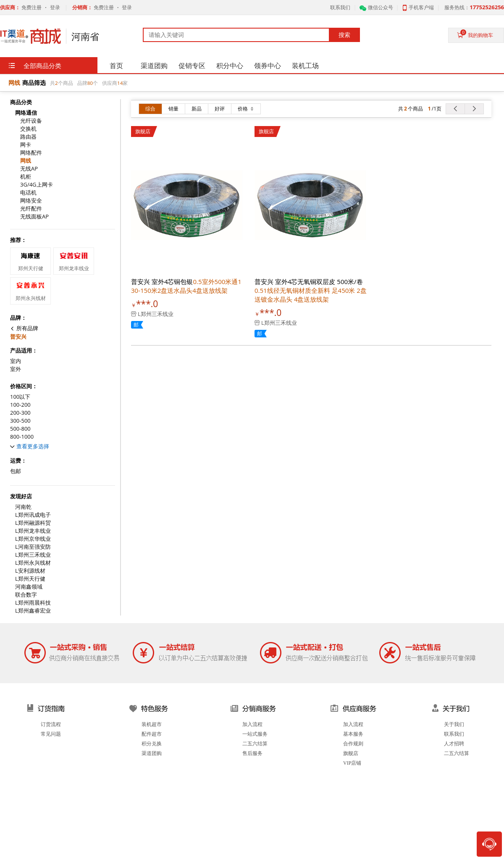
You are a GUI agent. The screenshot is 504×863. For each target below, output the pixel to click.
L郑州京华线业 (33, 539)
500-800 (20, 429)
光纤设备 (31, 121)
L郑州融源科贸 (33, 523)
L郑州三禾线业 (33, 555)
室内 (16, 361)
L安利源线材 (30, 571)
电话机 (28, 193)
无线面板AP (34, 217)
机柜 (26, 177)
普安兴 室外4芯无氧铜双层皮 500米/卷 (311, 290)
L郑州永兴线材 (33, 563)
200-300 (20, 413)
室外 (16, 369)
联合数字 (26, 595)
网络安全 (31, 201)
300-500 (20, 421)
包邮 (16, 471)
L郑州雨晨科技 (33, 603)
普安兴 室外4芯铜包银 (186, 286)
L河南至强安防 (33, 547)
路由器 (28, 137)
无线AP (29, 169)
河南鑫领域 (29, 587)
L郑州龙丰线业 (33, 531)
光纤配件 (31, 209)
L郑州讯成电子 (33, 515)
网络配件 (31, 153)
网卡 (26, 145)
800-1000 (22, 437)
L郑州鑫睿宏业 (33, 611)
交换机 (28, 129)
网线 (26, 161)
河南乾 (23, 507)
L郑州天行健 (30, 579)
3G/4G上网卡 (37, 185)
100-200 (20, 405)
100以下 (20, 397)
